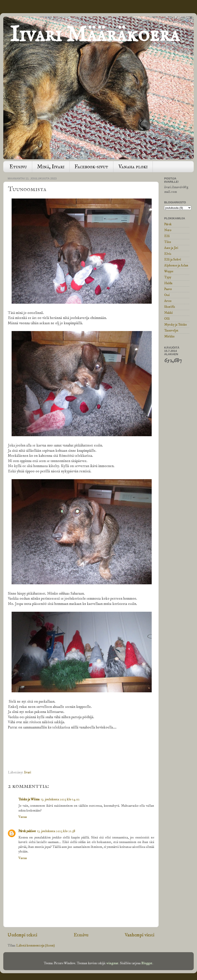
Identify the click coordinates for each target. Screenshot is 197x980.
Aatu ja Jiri (171, 248)
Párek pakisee (27, 831)
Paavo (168, 289)
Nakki (168, 313)
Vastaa (23, 817)
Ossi (167, 295)
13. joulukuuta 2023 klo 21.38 (56, 831)
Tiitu (168, 242)
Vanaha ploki (133, 167)
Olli (167, 319)
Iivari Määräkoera (95, 35)
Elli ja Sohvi (173, 260)
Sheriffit (170, 307)
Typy (168, 277)
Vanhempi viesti (140, 935)
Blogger (147, 963)
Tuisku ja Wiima (29, 799)
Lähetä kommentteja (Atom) (35, 945)
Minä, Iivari (51, 167)
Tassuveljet (171, 331)
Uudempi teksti (22, 935)
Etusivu (18, 167)
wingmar (112, 963)
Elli (167, 236)
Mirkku (169, 336)
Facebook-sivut (91, 167)
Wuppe (169, 271)
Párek (168, 224)
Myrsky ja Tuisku (175, 325)
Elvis (168, 254)
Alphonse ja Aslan (176, 265)
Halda (168, 283)
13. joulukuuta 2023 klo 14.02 (60, 799)
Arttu (168, 301)
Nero (168, 230)
